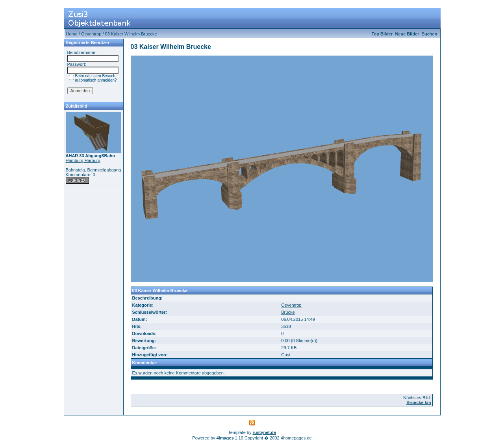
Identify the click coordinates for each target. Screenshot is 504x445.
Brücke (288, 312)
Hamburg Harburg (83, 160)
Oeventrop (91, 34)
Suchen (430, 34)
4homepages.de (296, 438)
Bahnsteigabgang (104, 170)
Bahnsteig (75, 170)
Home (72, 34)
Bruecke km (419, 402)
